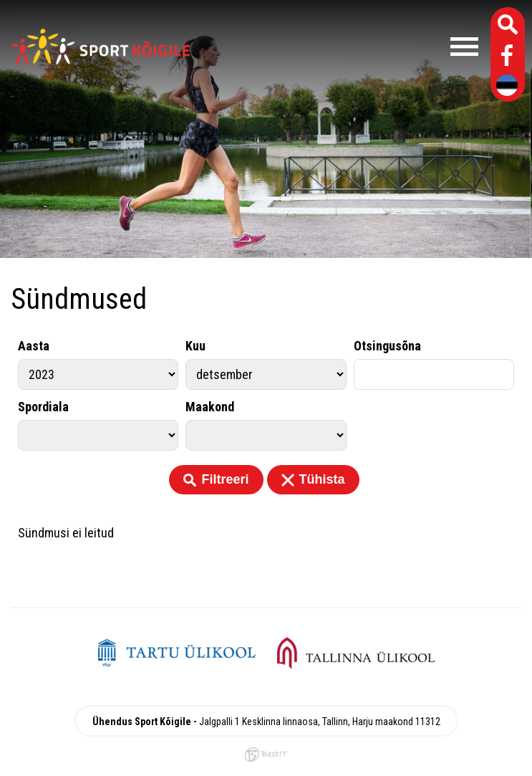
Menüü (341, 47)
